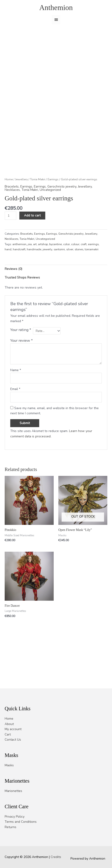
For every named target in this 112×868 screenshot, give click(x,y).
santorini (59, 277)
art (35, 272)
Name (16, 398)
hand (8, 277)
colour (75, 272)
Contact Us (13, 740)
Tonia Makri (38, 207)
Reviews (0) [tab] (13, 297)
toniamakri (92, 277)
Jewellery (21, 207)
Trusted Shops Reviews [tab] (22, 305)
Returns (10, 827)
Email (15, 417)
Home (9, 207)
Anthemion (56, 8)
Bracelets (12, 214)
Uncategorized (50, 217)
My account (13, 729)
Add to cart (32, 243)
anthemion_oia (22, 272)
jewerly (47, 277)
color (66, 272)
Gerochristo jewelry (62, 214)
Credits (56, 857)
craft (84, 272)
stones (79, 277)
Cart (8, 734)
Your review (21, 368)
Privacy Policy (15, 817)
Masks (9, 765)
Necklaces (12, 217)
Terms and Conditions (21, 822)
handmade (34, 277)
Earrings (53, 207)
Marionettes (13, 791)
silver (70, 277)
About (9, 724)
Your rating (21, 357)
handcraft (19, 277)
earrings (93, 272)
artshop (43, 272)
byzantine (56, 272)
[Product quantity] (10, 243)
